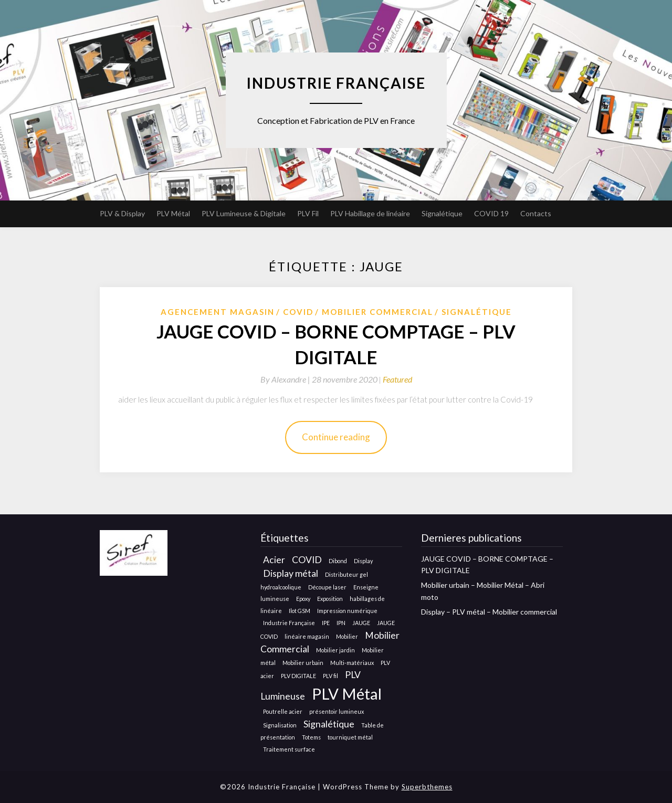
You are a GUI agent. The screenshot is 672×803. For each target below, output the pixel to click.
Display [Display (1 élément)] (363, 561)
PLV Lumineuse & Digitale (244, 213)
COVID (298, 312)
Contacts (536, 213)
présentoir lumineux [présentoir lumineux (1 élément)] (337, 711)
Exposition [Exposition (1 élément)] (330, 599)
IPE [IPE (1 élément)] (326, 623)
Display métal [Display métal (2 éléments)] (291, 573)
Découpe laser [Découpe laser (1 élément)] (327, 587)
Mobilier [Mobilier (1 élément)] (347, 636)
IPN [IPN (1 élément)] (341, 623)
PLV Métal (173, 213)
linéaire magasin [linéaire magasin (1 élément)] (307, 636)
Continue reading (336, 437)
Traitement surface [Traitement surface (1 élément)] (289, 749)
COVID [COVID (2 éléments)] (307, 560)
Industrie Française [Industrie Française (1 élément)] (289, 623)
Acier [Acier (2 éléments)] (274, 560)
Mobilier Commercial (377, 312)
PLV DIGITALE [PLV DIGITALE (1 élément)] (298, 676)
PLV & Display (122, 213)
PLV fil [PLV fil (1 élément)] (330, 676)
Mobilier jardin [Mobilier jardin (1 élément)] (335, 650)
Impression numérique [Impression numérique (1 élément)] (347, 611)
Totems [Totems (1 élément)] (311, 737)
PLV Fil (308, 213)
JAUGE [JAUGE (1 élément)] (361, 623)
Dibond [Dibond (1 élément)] (338, 561)
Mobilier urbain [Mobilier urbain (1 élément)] (303, 663)
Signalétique (442, 213)
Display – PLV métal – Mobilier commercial (489, 612)
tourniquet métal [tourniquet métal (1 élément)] (350, 737)
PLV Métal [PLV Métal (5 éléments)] (347, 694)
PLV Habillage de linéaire (370, 213)
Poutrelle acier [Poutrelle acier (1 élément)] (283, 711)
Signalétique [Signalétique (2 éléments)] (329, 724)
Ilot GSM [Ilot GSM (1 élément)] (300, 611)
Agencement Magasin (218, 312)
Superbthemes (427, 787)
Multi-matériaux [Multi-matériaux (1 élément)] (352, 663)
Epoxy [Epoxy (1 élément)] (303, 599)
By (286, 379)
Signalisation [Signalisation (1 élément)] (280, 725)
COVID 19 (491, 213)
